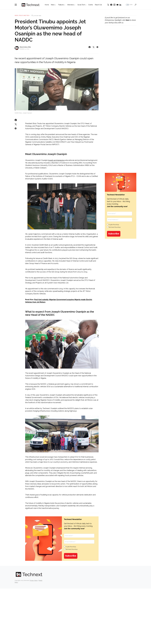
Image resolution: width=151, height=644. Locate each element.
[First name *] (79, 536)
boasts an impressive (56, 160)
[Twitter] (108, 5)
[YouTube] (117, 5)
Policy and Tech (24, 15)
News (17, 15)
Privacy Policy (34, 580)
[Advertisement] (121, 63)
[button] (16, 5)
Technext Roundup (71, 549)
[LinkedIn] (120, 5)
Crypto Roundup (70, 547)
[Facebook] (111, 5)
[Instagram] (114, 5)
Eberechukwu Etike (25, 47)
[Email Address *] (79, 542)
